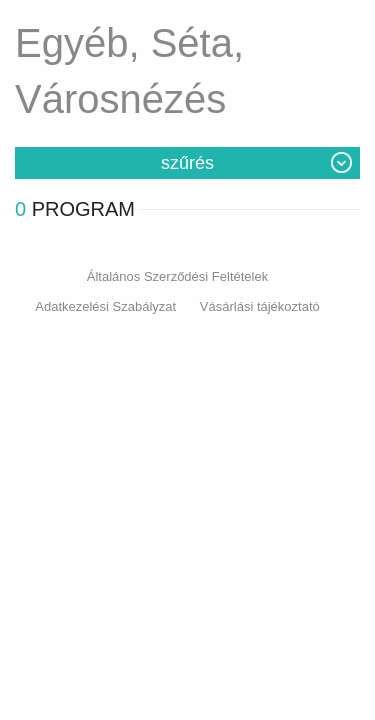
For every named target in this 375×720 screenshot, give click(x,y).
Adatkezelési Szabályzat (105, 306)
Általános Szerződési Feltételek (177, 276)
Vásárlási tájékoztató (260, 306)
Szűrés (187, 163)
